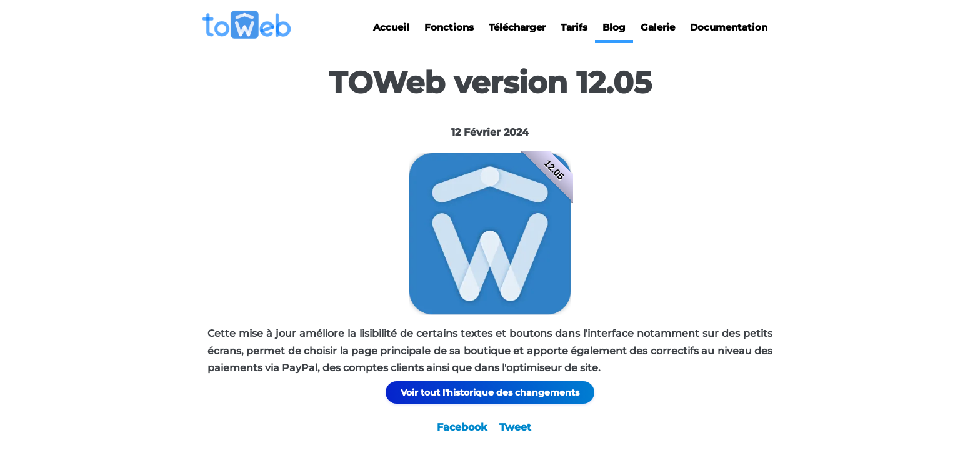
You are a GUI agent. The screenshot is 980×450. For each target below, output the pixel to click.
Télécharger (517, 27)
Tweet (515, 427)
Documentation (729, 27)
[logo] (252, 25)
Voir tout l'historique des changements (490, 392)
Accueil (391, 27)
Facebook (462, 427)
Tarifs (574, 27)
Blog (614, 27)
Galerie (658, 27)
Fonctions (449, 27)
